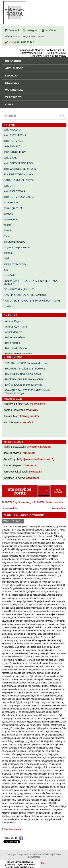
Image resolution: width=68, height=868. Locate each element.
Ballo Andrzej (13, 343)
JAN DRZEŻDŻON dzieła (18, 174)
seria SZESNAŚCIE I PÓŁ (19, 163)
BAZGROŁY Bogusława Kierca (23, 374)
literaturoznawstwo (14, 242)
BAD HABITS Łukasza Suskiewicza (26, 369)
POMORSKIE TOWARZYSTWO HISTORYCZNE (32, 301)
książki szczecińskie (15, 264)
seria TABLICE (12, 146)
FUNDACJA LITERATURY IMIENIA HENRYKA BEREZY (30, 282)
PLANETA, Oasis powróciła (48, 502)
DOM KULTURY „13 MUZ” (19, 289)
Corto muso (31, 465)
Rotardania (28, 453)
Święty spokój (30, 416)
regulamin (29, 36)
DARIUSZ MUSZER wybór (19, 180)
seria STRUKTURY (15, 152)
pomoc (42, 36)
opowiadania (11, 219)
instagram (33, 30)
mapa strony (12, 36)
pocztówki (9, 275)
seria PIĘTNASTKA (15, 135)
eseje (7, 236)
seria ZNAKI (11, 158)
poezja (7, 225)
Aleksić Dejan (13, 321)
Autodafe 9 (26, 422)
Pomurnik (32, 410)
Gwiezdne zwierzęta (39, 447)
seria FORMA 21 (13, 141)
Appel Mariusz (14, 332)
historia (8, 253)
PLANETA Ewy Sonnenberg (16, 502)
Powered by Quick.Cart (34, 863)
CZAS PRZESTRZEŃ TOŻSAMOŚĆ (25, 295)
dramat (8, 230)
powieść (8, 214)
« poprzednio (10, 508)
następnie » (59, 508)
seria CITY (10, 186)
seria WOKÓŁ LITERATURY (20, 169)
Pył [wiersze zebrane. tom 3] (37, 459)
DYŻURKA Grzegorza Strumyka (24, 385)
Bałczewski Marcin (16, 348)
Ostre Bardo (37, 404)
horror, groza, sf (13, 208)
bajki (6, 258)
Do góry (64, 855)
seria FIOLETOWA (14, 191)
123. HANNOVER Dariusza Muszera (26, 363)
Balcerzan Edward (16, 337)
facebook (14, 30)
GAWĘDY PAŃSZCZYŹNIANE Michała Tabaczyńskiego (28, 392)
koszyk (13, 42)
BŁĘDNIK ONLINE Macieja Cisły (24, 379)
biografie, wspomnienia (17, 247)
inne (6, 270)
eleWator (9, 306)
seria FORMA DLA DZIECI (19, 197)
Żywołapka (36, 472)
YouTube (51, 30)
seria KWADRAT (13, 130)
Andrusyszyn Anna (16, 327)
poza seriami (11, 202)
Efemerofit (33, 478)
